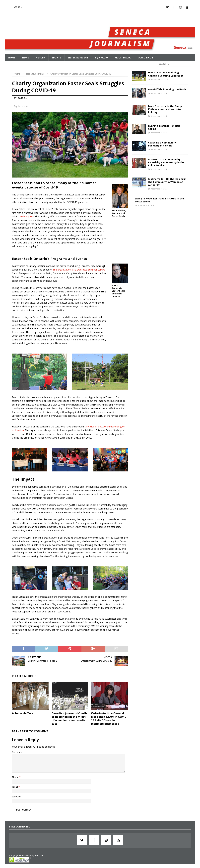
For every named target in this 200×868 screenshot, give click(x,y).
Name (16, 777)
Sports (56, 57)
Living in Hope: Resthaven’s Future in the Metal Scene (159, 200)
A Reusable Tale (23, 713)
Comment (17, 752)
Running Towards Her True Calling (164, 127)
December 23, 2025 (159, 79)
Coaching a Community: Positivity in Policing (162, 144)
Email (15, 786)
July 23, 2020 (22, 106)
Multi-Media (123, 57)
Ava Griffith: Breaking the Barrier (168, 89)
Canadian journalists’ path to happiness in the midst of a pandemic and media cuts (69, 718)
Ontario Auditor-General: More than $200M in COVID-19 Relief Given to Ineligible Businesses (109, 718)
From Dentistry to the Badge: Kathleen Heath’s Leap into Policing (166, 109)
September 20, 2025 (146, 205)
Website (16, 796)
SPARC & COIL (145, 57)
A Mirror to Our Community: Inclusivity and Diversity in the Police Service (166, 162)
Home (12, 57)
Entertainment (78, 57)
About (17, 7)
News (26, 57)
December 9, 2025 (159, 93)
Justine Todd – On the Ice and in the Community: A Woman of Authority (167, 181)
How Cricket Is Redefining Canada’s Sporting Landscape (166, 74)
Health (40, 57)
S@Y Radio (101, 57)
